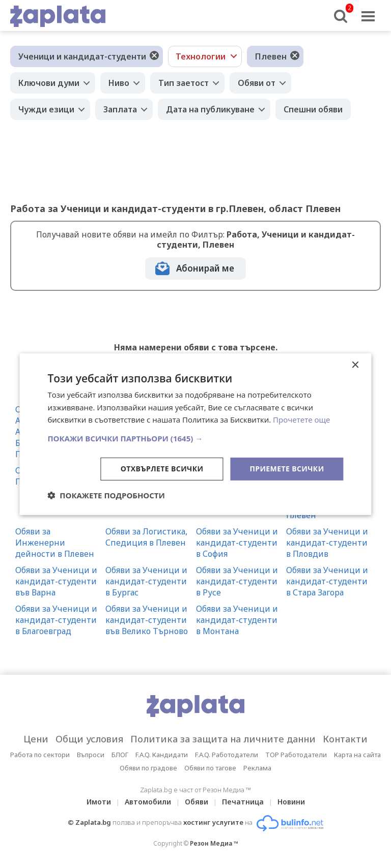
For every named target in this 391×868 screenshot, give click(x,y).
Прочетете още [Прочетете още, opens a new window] (301, 420)
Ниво (119, 83)
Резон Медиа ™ (214, 843)
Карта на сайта (357, 755)
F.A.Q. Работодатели (227, 755)
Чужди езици (46, 109)
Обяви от (257, 83)
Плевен (271, 56)
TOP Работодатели (296, 755)
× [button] (355, 365)
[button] (195, 438)
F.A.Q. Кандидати (162, 755)
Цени (36, 739)
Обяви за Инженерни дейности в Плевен (55, 543)
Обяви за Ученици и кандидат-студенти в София (237, 543)
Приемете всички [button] (287, 469)
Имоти (99, 802)
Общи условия (89, 739)
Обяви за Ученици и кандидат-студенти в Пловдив (327, 543)
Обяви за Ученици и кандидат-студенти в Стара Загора (327, 581)
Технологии (201, 56)
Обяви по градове (148, 768)
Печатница (243, 802)
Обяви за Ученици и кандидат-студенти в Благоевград (56, 620)
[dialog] (195, 434)
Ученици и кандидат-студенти (82, 56)
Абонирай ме (205, 268)
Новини (291, 802)
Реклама (257, 768)
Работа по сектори (40, 755)
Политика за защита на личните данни (223, 739)
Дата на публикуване (210, 109)
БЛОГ (120, 755)
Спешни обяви (313, 109)
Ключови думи (49, 83)
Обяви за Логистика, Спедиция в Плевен (146, 537)
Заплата (120, 109)
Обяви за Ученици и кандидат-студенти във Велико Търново (147, 620)
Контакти (345, 739)
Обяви (197, 802)
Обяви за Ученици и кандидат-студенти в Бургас (146, 581)
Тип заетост (184, 83)
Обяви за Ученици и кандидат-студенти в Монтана (237, 620)
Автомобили (148, 802)
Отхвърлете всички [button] (162, 469)
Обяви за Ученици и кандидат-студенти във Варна (56, 581)
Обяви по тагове (210, 768)
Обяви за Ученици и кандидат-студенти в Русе (237, 581)
